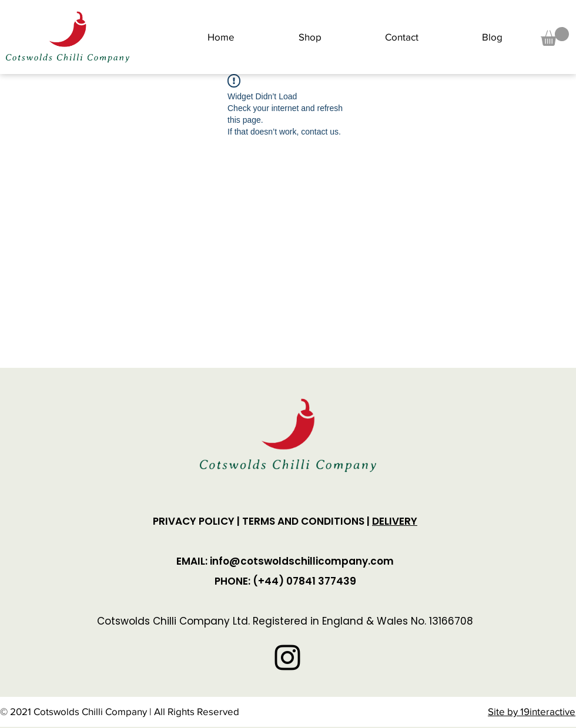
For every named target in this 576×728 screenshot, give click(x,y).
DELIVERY (395, 521)
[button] (555, 36)
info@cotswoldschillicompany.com (302, 561)
